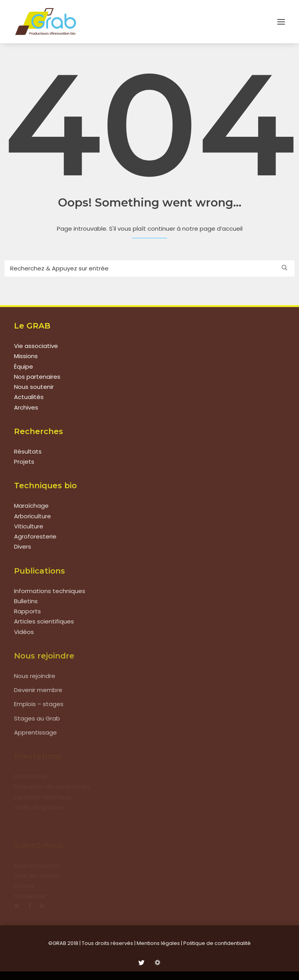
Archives (26, 407)
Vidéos (24, 632)
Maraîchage (31, 506)
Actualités (29, 397)
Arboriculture (33, 516)
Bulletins (26, 601)
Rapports (27, 611)
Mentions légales (158, 943)
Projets (24, 462)
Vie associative (36, 346)
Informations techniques (50, 591)
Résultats (28, 451)
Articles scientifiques (44, 621)
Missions (26, 356)
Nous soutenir (34, 387)
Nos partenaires (37, 377)
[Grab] (46, 22)
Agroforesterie (35, 536)
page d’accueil (221, 229)
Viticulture (29, 526)
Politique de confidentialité (217, 943)
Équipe (24, 366)
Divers (23, 547)
